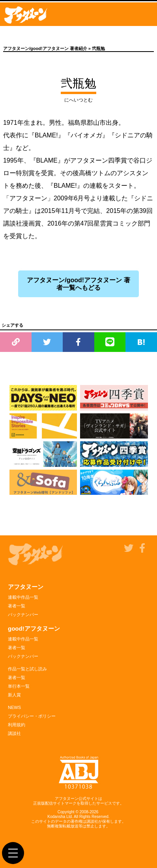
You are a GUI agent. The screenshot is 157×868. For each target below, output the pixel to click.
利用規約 (17, 725)
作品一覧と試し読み (27, 669)
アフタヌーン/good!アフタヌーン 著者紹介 (45, 48)
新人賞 (14, 695)
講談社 (14, 733)
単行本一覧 (19, 686)
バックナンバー (23, 614)
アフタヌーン (26, 587)
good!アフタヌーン (34, 628)
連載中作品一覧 (23, 597)
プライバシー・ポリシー (32, 716)
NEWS (14, 707)
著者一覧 (17, 606)
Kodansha (56, 817)
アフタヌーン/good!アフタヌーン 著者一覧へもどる (78, 284)
